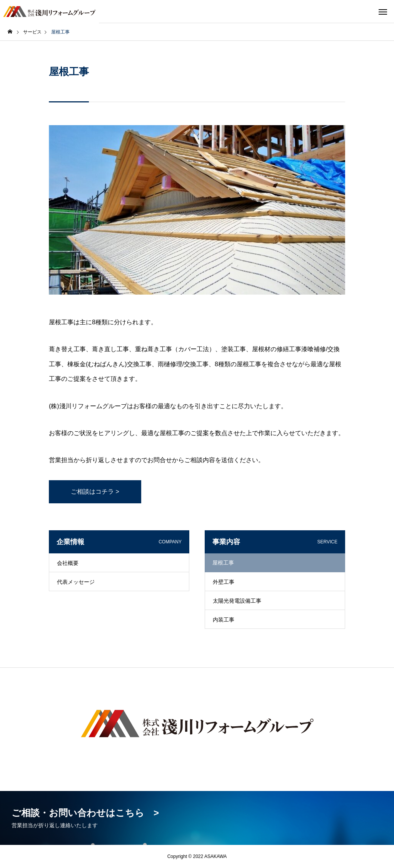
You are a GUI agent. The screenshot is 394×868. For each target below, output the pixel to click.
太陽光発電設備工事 (237, 601)
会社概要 (68, 563)
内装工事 (224, 620)
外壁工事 (224, 582)
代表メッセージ (76, 582)
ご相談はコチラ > (95, 492)
